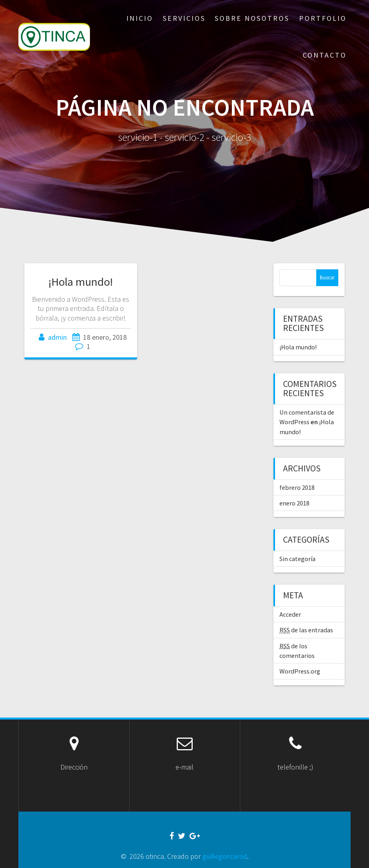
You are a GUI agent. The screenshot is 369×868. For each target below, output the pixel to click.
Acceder (290, 614)
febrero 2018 (297, 487)
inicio (140, 18)
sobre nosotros (252, 18)
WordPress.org (300, 671)
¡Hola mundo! (81, 282)
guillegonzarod (225, 856)
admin (57, 337)
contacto (325, 55)
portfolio (323, 18)
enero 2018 (294, 503)
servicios (184, 18)
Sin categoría (297, 559)
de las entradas (306, 630)
